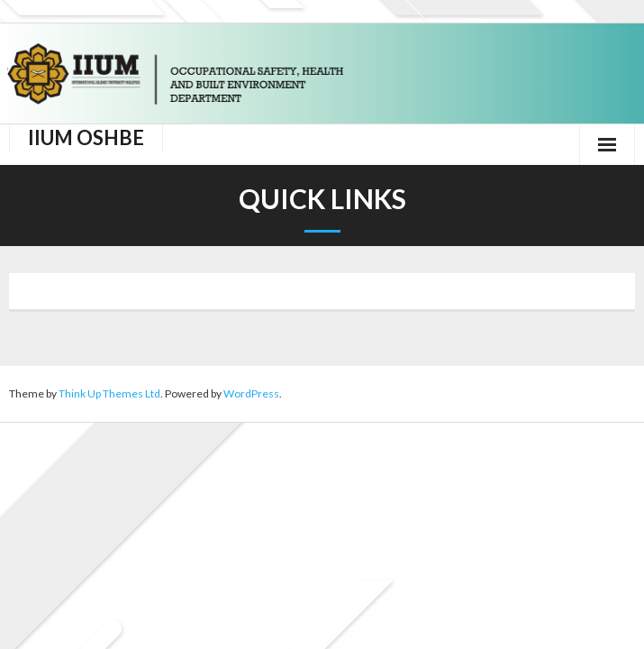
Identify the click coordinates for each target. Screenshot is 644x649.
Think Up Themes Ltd (109, 393)
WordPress (251, 393)
